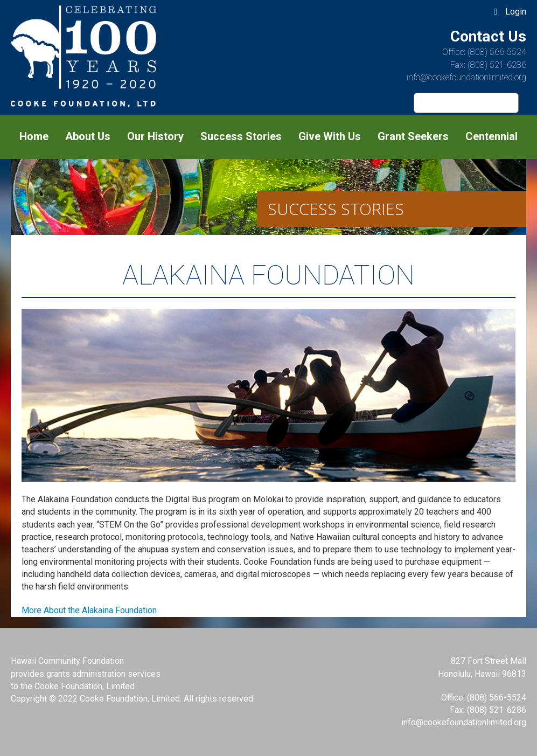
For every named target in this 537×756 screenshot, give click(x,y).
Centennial (491, 137)
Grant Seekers (413, 137)
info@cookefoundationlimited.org (466, 77)
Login (516, 12)
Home (34, 137)
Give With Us (330, 137)
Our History (155, 137)
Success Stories (241, 137)
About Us (88, 137)
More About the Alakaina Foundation (89, 610)
